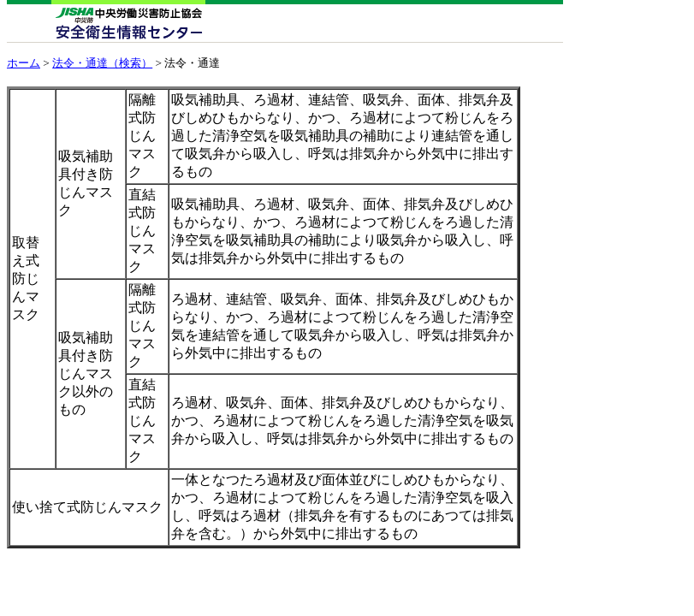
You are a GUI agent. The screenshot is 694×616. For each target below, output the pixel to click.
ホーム (24, 63)
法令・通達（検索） (102, 63)
